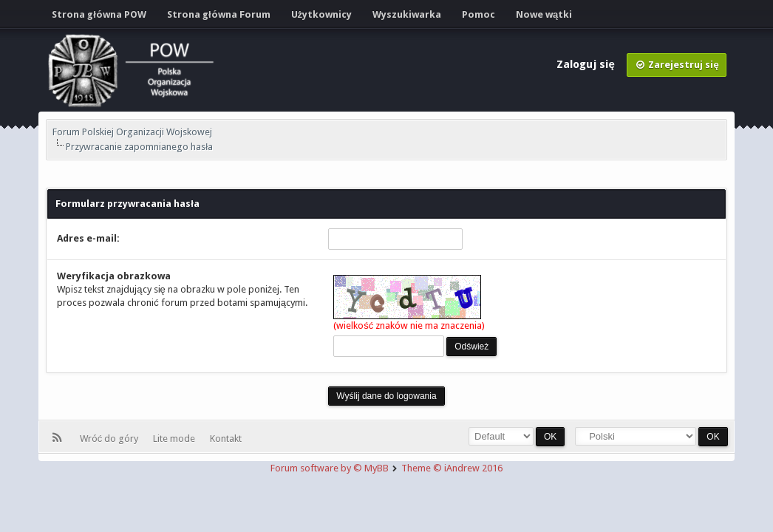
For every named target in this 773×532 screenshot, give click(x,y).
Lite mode (176, 439)
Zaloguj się (587, 64)
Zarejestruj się (677, 65)
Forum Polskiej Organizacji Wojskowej (132, 132)
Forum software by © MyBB (331, 468)
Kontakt (226, 439)
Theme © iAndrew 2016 (452, 468)
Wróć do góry (112, 439)
